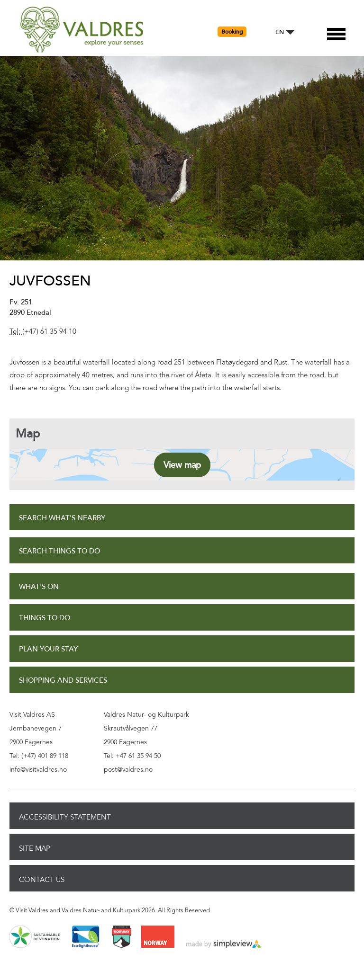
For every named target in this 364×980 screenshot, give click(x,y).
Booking (232, 32)
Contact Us (42, 880)
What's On (39, 587)
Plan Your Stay (48, 649)
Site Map (35, 848)
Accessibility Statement (65, 817)
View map (182, 465)
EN (280, 32)
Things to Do (45, 618)
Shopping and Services (63, 681)
